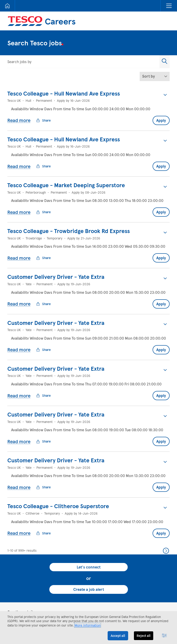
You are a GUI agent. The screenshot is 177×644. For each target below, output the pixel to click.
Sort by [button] (149, 76)
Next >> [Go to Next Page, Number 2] (166, 514)
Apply (161, 117)
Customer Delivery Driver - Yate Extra (56, 262)
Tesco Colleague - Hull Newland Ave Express (64, 93)
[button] (169, 6)
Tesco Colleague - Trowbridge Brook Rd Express (69, 220)
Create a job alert (89, 552)
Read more (19, 117)
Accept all (118, 636)
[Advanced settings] (164, 636)
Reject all (144, 636)
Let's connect (89, 530)
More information (88, 625)
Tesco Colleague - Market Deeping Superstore (66, 178)
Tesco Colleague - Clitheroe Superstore (58, 473)
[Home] (7, 6)
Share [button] (43, 117)
